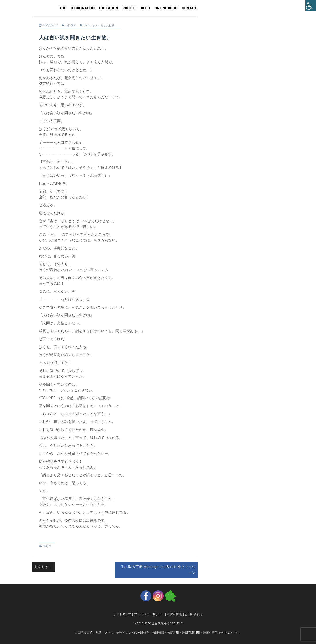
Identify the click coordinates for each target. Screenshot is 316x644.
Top (63, 8)
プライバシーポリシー (149, 614)
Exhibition (109, 8)
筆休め (48, 546)
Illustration (83, 8)
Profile (129, 8)
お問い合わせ (194, 614)
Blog (146, 8)
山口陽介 (71, 25)
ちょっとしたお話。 (105, 25)
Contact (190, 8)
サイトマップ (122, 614)
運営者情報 (174, 614)
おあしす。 (43, 567)
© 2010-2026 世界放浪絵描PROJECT (158, 623)
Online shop (166, 8)
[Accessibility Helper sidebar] (311, 5)
